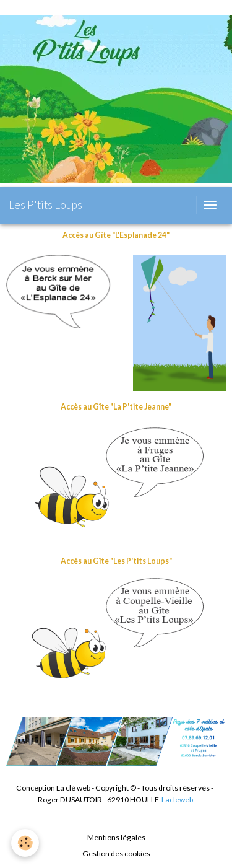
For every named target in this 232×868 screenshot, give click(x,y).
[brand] (45, 205)
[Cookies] (25, 843)
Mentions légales (116, 837)
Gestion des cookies (116, 853)
